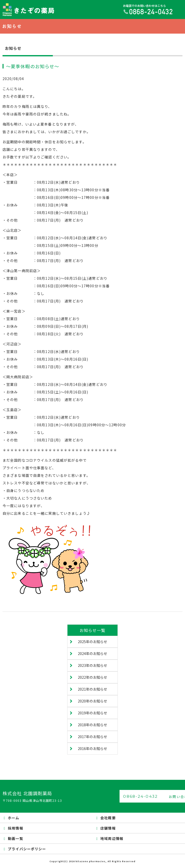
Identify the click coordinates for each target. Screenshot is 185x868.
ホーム (14, 818)
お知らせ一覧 (93, 630)
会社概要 (108, 818)
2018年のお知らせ (92, 725)
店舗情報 (108, 828)
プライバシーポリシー (27, 849)
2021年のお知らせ (92, 689)
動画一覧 (15, 838)
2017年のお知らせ (92, 737)
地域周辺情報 (112, 838)
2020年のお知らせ (92, 701)
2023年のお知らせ (92, 665)
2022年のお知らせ (92, 677)
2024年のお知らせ (92, 653)
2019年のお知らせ (92, 713)
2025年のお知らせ (92, 642)
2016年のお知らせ (92, 748)
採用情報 (15, 828)
